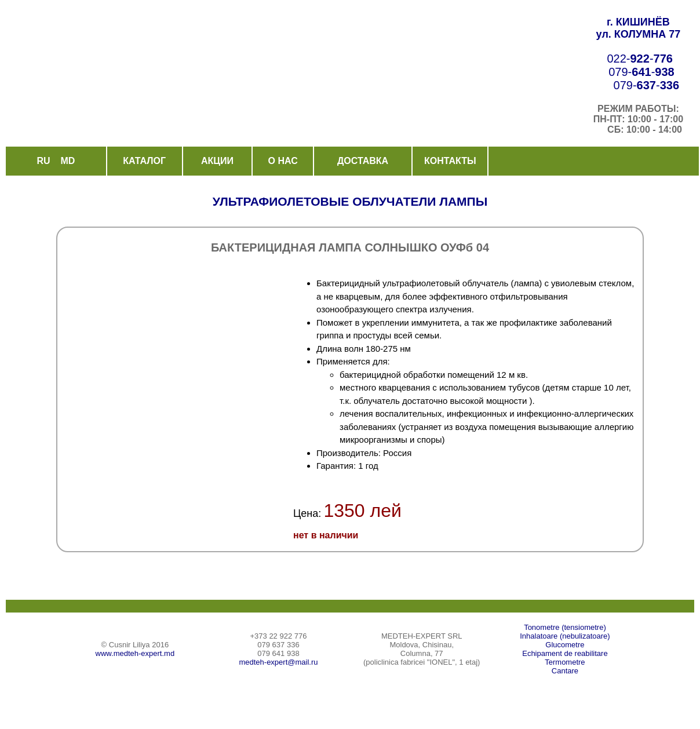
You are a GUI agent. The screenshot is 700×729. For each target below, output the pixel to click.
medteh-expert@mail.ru (278, 662)
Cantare (565, 671)
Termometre (565, 662)
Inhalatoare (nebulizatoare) (565, 636)
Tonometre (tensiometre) (565, 627)
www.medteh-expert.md (135, 653)
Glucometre (565, 645)
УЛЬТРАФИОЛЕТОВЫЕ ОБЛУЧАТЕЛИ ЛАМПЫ (350, 201)
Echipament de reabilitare (565, 653)
